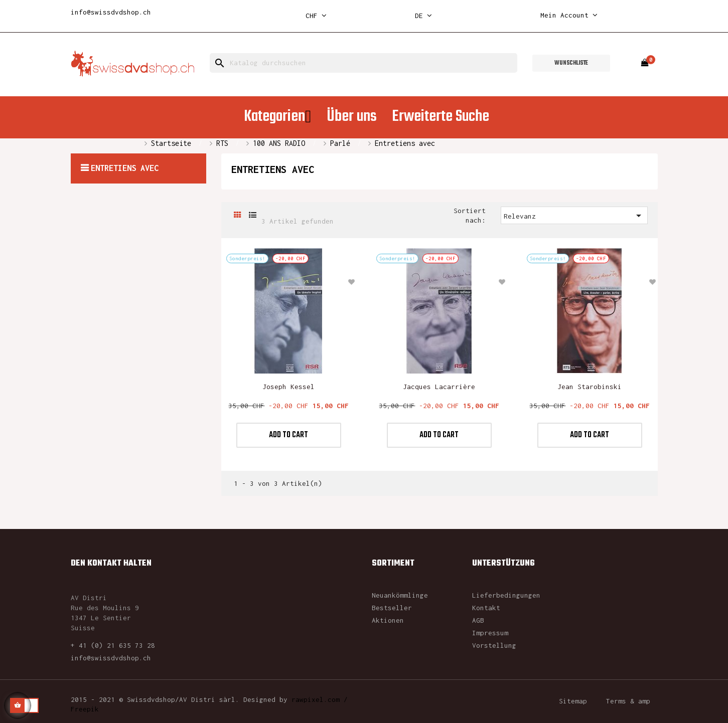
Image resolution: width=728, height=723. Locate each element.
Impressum (490, 633)
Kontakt (486, 608)
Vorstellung (494, 645)
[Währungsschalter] (316, 16)
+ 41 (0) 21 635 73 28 (113, 645)
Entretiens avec (125, 168)
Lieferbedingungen (506, 595)
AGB (478, 620)
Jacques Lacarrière (439, 387)
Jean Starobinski (590, 387)
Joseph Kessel (288, 387)
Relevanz (574, 216)
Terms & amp (628, 701)
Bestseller (392, 608)
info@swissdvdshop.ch (111, 12)
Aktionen (388, 620)
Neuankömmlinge (400, 595)
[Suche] (363, 63)
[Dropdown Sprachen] (423, 16)
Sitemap (573, 701)
